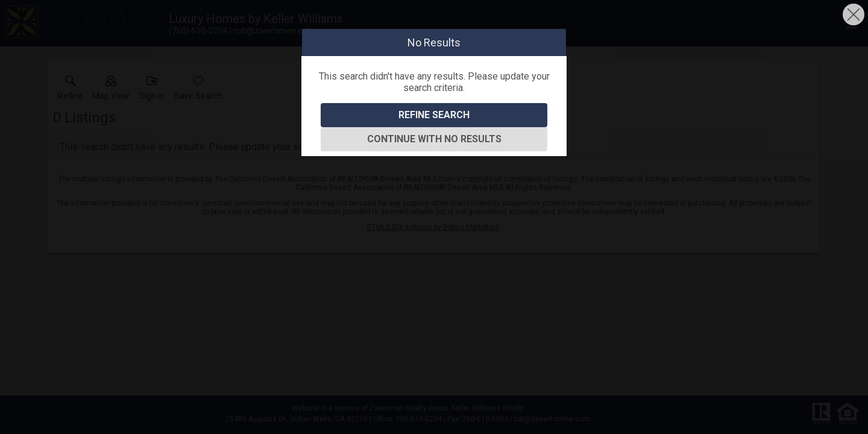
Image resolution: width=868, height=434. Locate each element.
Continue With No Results (434, 139)
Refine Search (434, 115)
